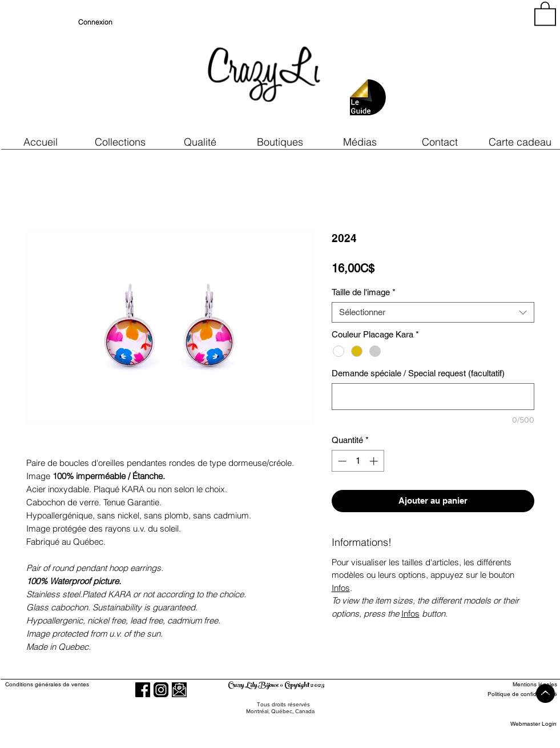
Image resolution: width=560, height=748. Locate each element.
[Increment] (375, 461)
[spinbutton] (358, 461)
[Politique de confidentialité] (515, 694)
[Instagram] (161, 690)
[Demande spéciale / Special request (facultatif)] (433, 397)
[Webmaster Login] (533, 724)
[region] (454, 69)
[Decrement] (341, 461)
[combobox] (433, 312)
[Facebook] (143, 690)
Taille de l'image (364, 292)
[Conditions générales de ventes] (80, 684)
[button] (200, 142)
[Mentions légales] (515, 684)
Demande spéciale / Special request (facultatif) (418, 373)
